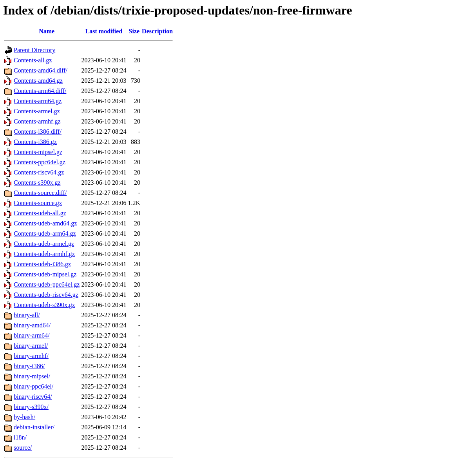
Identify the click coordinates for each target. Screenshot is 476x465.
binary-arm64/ (32, 335)
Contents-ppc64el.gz (40, 162)
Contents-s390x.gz (37, 183)
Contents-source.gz (38, 203)
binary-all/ (27, 315)
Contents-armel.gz (37, 111)
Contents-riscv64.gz (39, 172)
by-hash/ (24, 417)
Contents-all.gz (33, 60)
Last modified (104, 31)
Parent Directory (34, 50)
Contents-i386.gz (35, 142)
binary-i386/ (29, 366)
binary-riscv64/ (33, 397)
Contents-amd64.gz (38, 81)
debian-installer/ (34, 427)
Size (134, 31)
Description (157, 31)
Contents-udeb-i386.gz (42, 264)
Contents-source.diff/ (40, 193)
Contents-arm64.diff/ (40, 91)
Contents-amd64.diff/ (41, 70)
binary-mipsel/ (32, 376)
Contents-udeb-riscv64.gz (46, 295)
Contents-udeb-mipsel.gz (45, 274)
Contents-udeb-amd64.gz (45, 223)
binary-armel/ (31, 346)
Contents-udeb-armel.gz (44, 244)
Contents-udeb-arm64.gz (45, 233)
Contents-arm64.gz (38, 101)
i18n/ (20, 437)
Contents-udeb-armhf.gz (44, 254)
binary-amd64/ (32, 325)
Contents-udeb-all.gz (40, 213)
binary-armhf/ (31, 356)
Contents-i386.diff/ (38, 132)
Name (47, 31)
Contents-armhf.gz (37, 121)
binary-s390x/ (31, 407)
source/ (23, 448)
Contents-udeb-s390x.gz (44, 305)
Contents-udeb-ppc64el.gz (47, 284)
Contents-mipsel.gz (38, 152)
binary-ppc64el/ (33, 386)
